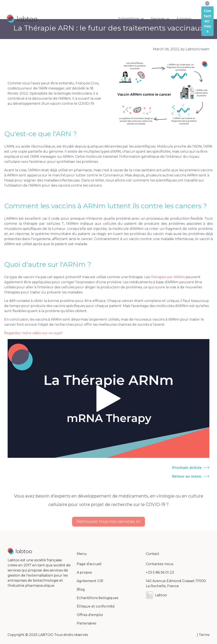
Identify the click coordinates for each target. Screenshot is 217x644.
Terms (204, 635)
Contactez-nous (159, 564)
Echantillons (129, 19)
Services (158, 19)
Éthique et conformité (96, 606)
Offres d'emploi (90, 615)
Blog (81, 589)
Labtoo (156, 595)
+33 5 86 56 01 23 (160, 572)
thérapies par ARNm (168, 277)
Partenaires (86, 623)
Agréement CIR (90, 581)
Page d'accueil (89, 564)
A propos (184, 19)
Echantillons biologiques (97, 598)
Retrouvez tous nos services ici (108, 521)
